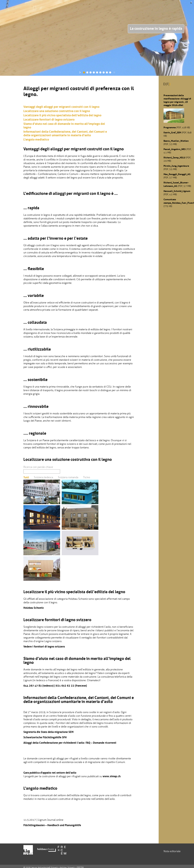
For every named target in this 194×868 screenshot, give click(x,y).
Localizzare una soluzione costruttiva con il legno (57, 111)
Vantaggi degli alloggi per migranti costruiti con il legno (61, 107)
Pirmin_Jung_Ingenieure (176, 166)
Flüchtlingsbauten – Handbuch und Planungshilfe (52, 825)
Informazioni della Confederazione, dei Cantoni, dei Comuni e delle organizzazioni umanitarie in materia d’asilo (65, 133)
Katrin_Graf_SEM (172, 133)
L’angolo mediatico (36, 140)
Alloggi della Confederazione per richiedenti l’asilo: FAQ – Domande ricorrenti (70, 743)
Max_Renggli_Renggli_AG (177, 174)
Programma (170, 127)
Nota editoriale (172, 851)
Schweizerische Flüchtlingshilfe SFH (45, 737)
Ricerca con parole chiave (38, 467)
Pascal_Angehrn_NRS (175, 149)
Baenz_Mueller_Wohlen (176, 141)
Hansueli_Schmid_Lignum (177, 191)
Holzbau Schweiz (34, 608)
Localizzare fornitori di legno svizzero (49, 120)
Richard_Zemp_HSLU (174, 158)
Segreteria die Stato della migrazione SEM (48, 732)
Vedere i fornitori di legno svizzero (44, 647)
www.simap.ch (112, 776)
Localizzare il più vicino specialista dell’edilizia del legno (62, 115)
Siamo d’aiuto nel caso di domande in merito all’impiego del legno (64, 126)
